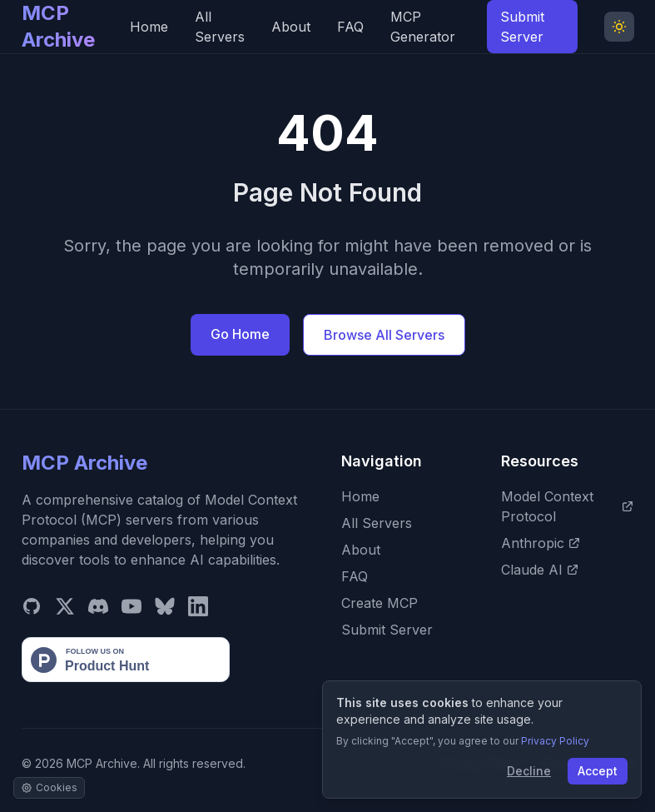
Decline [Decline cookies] (529, 771)
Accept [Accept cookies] (598, 771)
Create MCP (380, 603)
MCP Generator (423, 27)
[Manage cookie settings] (49, 788)
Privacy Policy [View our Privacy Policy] (555, 741)
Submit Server (522, 27)
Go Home (240, 334)
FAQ (350, 27)
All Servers (220, 27)
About (291, 27)
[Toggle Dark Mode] (619, 27)
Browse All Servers (384, 335)
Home (149, 27)
